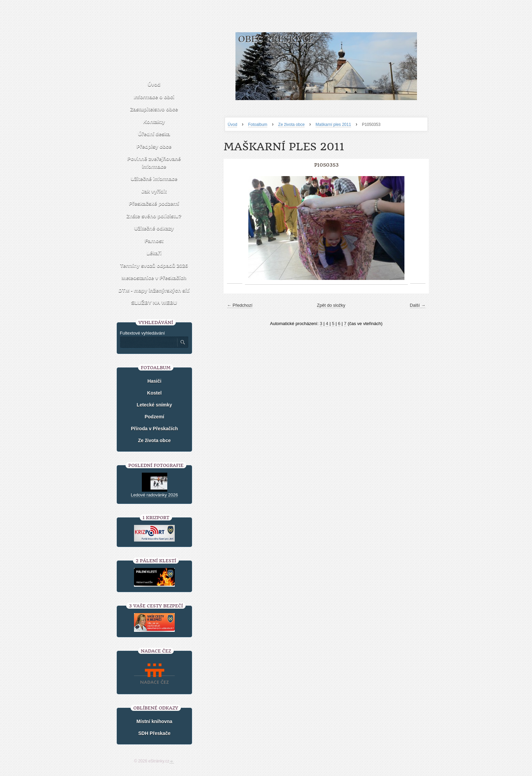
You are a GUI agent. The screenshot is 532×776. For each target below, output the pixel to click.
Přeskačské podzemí (154, 203)
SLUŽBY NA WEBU (154, 302)
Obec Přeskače (276, 39)
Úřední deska (154, 134)
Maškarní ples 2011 (333, 125)
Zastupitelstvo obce (154, 109)
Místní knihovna (154, 721)
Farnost (154, 241)
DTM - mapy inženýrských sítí (154, 290)
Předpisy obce (154, 146)
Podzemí (154, 417)
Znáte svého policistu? (154, 216)
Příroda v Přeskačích (155, 429)
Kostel (155, 393)
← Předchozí (240, 305)
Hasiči (154, 381)
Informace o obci (154, 97)
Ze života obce (291, 125)
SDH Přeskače (155, 733)
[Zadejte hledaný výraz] (148, 342)
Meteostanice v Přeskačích (154, 278)
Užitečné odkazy (154, 228)
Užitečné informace (154, 179)
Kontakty (154, 122)
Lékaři (154, 253)
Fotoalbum (258, 125)
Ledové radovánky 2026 (155, 495)
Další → (418, 305)
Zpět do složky (331, 305)
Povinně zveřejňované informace (154, 163)
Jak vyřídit (154, 191)
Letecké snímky (154, 405)
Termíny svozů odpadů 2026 (154, 266)
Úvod (232, 125)
